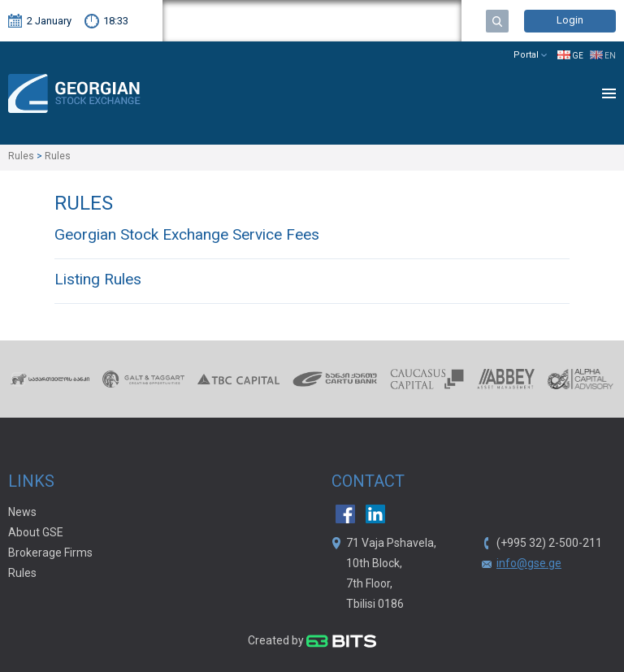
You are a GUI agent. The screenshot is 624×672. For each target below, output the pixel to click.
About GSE (36, 533)
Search (497, 21)
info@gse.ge (529, 564)
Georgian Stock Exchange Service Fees (187, 236)
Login (570, 21)
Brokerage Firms (50, 553)
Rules (22, 574)
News (22, 513)
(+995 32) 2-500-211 (549, 544)
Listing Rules (98, 281)
